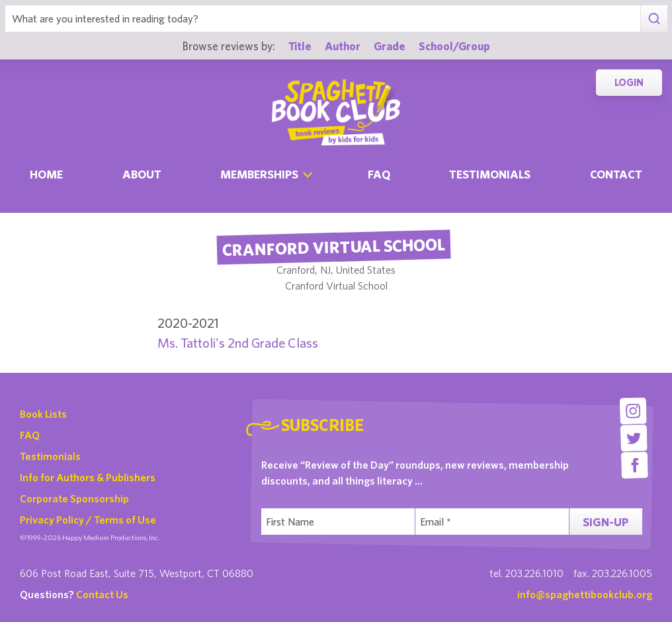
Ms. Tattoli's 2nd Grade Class (238, 343)
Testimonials (490, 174)
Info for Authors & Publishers (88, 477)
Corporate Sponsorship (74, 498)
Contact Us (102, 594)
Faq (379, 174)
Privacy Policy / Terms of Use (88, 520)
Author (343, 46)
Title (300, 46)
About (142, 174)
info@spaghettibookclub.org (585, 594)
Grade (390, 46)
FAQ (30, 435)
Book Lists (43, 414)
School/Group (454, 46)
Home (46, 174)
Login (629, 82)
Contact (616, 174)
